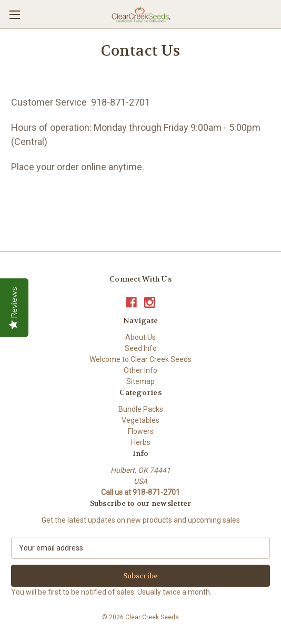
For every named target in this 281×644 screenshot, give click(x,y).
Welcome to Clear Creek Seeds (140, 359)
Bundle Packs (141, 409)
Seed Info (141, 348)
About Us (140, 337)
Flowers (141, 431)
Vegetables (140, 420)
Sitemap (140, 381)
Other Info (140, 370)
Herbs (141, 442)
